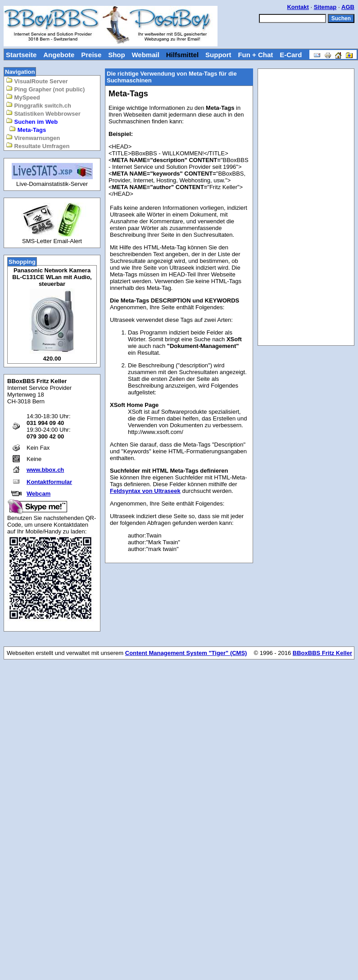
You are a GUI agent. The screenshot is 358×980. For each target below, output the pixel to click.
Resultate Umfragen (38, 146)
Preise (91, 55)
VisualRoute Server (37, 81)
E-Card (291, 55)
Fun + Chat (255, 55)
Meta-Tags (27, 129)
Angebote (59, 55)
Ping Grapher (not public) (45, 89)
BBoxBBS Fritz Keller (322, 653)
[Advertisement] (306, 207)
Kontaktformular (49, 482)
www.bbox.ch (45, 470)
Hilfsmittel (183, 55)
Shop (117, 55)
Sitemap (325, 7)
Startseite (21, 55)
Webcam (39, 494)
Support (218, 55)
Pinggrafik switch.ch (39, 105)
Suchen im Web (32, 121)
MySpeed (23, 97)
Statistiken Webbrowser (43, 113)
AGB (348, 7)
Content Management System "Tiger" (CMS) (186, 653)
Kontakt (298, 7)
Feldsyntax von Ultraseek (145, 491)
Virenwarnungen (33, 138)
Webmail (145, 55)
